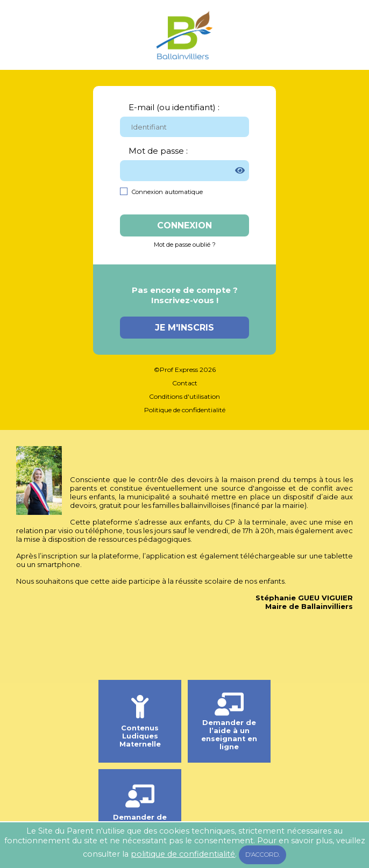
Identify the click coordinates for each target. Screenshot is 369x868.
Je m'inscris (184, 328)
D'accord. (262, 855)
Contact (185, 383)
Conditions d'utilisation (184, 396)
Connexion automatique (167, 192)
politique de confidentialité (183, 854)
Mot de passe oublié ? (185, 245)
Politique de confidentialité (185, 410)
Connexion (184, 225)
